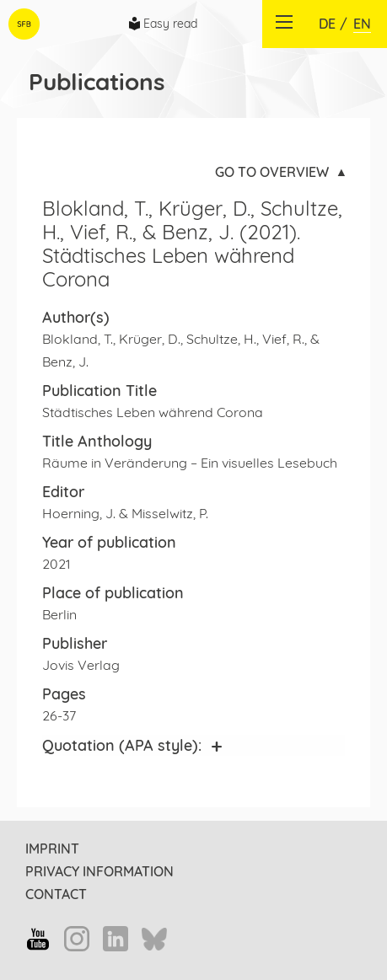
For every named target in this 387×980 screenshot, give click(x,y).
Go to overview (272, 172)
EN (362, 24)
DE (327, 24)
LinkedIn (116, 939)
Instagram (77, 939)
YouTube (38, 939)
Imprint (52, 849)
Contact (56, 894)
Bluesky (154, 940)
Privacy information (99, 871)
